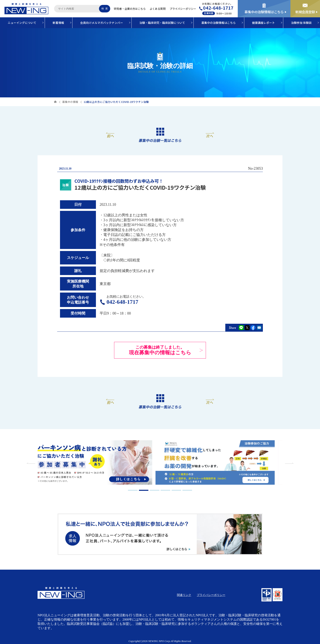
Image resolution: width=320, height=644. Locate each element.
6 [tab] (187, 490)
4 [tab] (165, 490)
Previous (31, 463)
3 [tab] (155, 490)
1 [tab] (133, 490)
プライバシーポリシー (183, 9)
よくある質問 (158, 9)
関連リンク (184, 595)
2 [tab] (144, 490)
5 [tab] (176, 490)
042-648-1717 (218, 8)
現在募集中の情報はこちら (160, 350)
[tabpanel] (99, 463)
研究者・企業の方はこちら (130, 9)
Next (289, 463)
